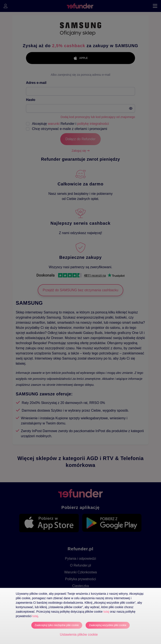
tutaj (106, 612)
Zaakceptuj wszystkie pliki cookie (108, 625)
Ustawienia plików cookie (79, 635)
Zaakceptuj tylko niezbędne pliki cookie (57, 625)
